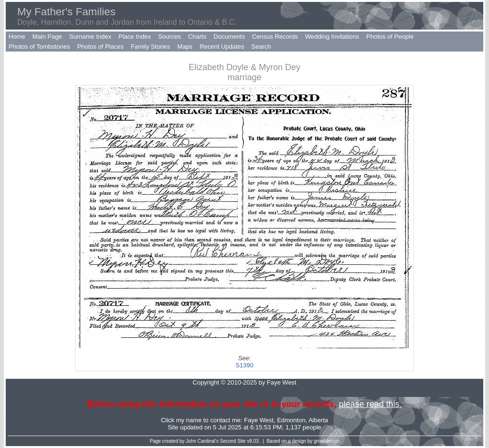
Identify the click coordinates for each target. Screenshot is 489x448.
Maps (185, 47)
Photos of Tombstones (39, 47)
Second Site (233, 441)
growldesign (326, 441)
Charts (197, 36)
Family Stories (150, 47)
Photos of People (390, 36)
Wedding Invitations (332, 36)
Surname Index (90, 36)
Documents (229, 36)
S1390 (244, 365)
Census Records (275, 36)
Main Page (47, 36)
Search (261, 47)
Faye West (259, 420)
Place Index (135, 36)
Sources (170, 36)
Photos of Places (100, 47)
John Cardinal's (202, 441)
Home (17, 36)
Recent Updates (222, 47)
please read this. (370, 404)
